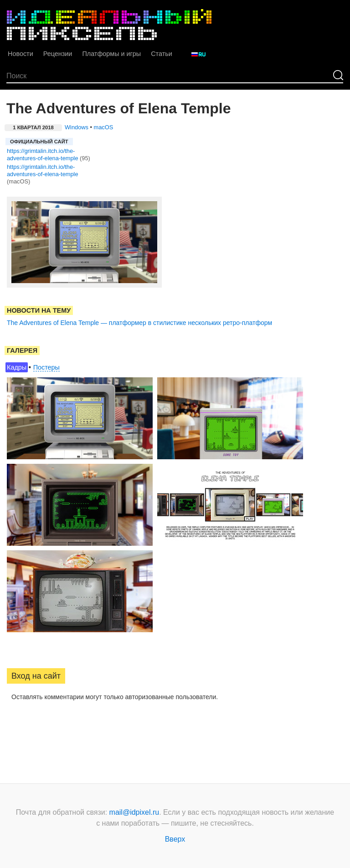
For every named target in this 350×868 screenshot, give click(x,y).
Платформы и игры (111, 54)
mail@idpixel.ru (134, 812)
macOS (104, 127)
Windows (77, 127)
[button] (14, 726)
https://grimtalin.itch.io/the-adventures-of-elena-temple (43, 155)
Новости (21, 54)
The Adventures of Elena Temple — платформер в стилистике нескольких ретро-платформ (139, 323)
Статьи (162, 54)
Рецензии (58, 54)
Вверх (175, 839)
